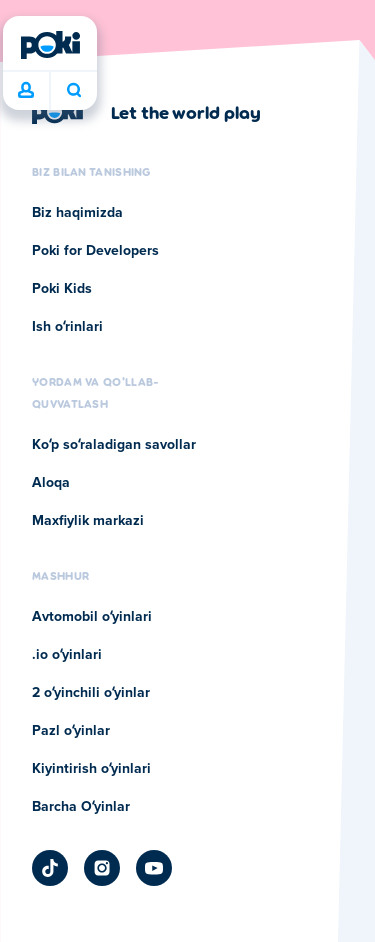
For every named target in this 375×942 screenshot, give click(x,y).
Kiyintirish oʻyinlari (91, 769)
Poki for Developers (95, 251)
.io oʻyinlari (67, 655)
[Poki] (50, 45)
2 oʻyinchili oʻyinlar (91, 693)
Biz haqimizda (77, 213)
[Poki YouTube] (154, 868)
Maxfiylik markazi (88, 521)
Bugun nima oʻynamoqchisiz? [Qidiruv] (74, 90)
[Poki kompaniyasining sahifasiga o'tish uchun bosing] (146, 112)
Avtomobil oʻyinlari (92, 617)
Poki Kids (62, 289)
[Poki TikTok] (50, 868)
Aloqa (51, 483)
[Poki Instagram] (102, 868)
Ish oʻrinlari (67, 327)
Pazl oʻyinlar (71, 731)
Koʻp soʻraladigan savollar (114, 445)
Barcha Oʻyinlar (81, 807)
